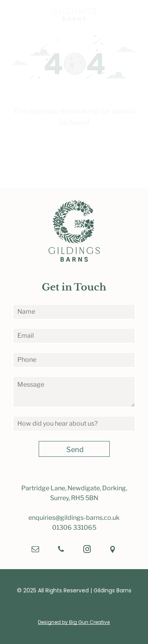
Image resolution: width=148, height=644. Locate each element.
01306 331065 (74, 528)
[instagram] (87, 550)
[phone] (61, 550)
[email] (36, 550)
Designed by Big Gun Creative (74, 622)
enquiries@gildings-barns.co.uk (74, 518)
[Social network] (112, 550)
